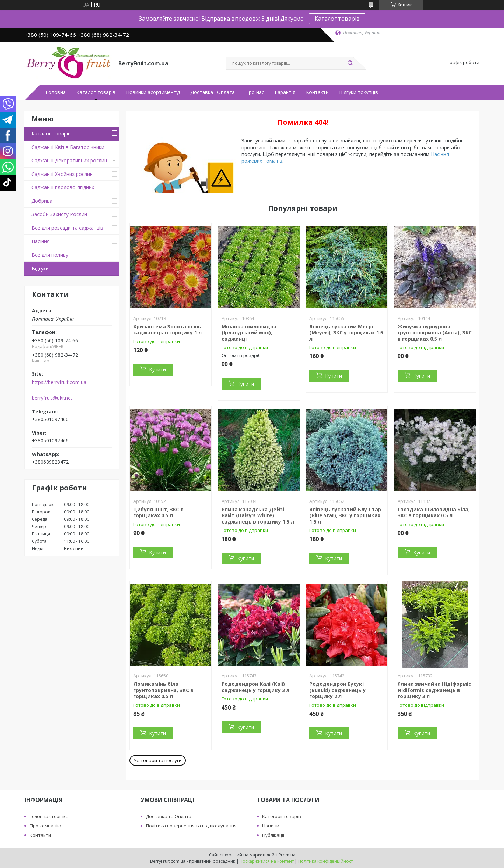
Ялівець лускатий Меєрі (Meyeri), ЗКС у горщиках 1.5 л (346, 333)
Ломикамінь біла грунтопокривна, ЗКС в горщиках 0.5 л (163, 690)
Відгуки (40, 268)
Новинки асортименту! (153, 92)
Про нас (255, 92)
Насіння (41, 241)
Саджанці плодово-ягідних (63, 187)
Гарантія (285, 92)
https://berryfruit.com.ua (59, 382)
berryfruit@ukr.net (52, 398)
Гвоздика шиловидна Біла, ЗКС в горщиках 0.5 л (434, 513)
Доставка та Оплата (169, 816)
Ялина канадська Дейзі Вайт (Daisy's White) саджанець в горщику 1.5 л (258, 515)
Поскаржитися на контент (267, 861)
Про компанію (45, 826)
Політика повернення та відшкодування (191, 826)
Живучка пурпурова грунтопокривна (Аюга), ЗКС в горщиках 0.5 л (435, 333)
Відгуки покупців (359, 92)
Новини (271, 826)
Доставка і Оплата (213, 92)
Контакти (317, 92)
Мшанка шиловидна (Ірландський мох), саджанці (249, 333)
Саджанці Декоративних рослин (69, 160)
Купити (157, 369)
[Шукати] (350, 63)
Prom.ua (287, 855)
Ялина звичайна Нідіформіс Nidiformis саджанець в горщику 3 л (434, 690)
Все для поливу (50, 255)
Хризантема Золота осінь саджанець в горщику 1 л (167, 330)
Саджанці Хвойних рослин (62, 174)
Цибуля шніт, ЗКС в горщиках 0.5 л (159, 513)
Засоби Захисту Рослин (59, 214)
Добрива (42, 201)
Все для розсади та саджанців (67, 228)
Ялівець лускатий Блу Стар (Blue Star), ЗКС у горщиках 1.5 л (345, 515)
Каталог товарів (337, 19)
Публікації (273, 835)
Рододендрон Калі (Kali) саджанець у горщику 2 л (255, 687)
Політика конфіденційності (326, 861)
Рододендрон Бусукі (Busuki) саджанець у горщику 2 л (338, 690)
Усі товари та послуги (158, 760)
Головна (56, 92)
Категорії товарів (282, 816)
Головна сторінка (49, 816)
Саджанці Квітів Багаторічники (68, 147)
